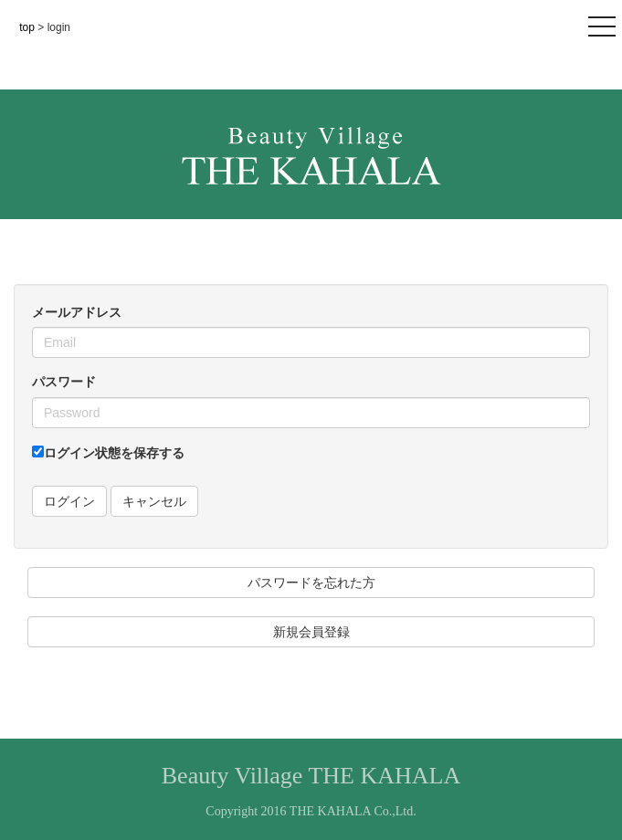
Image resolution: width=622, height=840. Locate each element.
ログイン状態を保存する (108, 453)
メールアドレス (77, 312)
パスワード (64, 382)
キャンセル (154, 501)
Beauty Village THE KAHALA (311, 776)
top (28, 27)
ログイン (69, 501)
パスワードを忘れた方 (311, 583)
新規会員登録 (311, 632)
